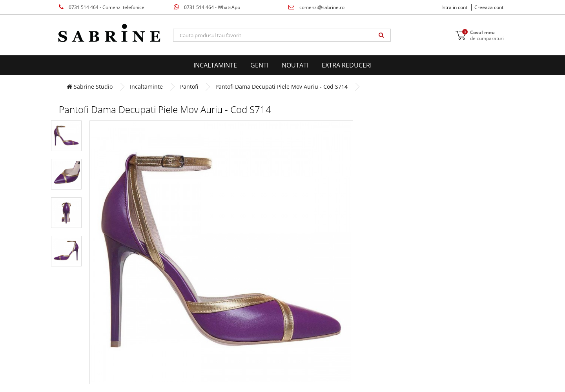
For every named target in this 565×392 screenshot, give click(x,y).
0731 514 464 (102, 7)
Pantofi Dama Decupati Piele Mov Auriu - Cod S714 (282, 87)
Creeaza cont (489, 7)
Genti (259, 65)
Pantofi (189, 87)
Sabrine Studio (90, 87)
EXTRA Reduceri (347, 65)
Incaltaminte (215, 65)
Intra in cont (454, 7)
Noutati (295, 65)
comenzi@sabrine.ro (316, 7)
